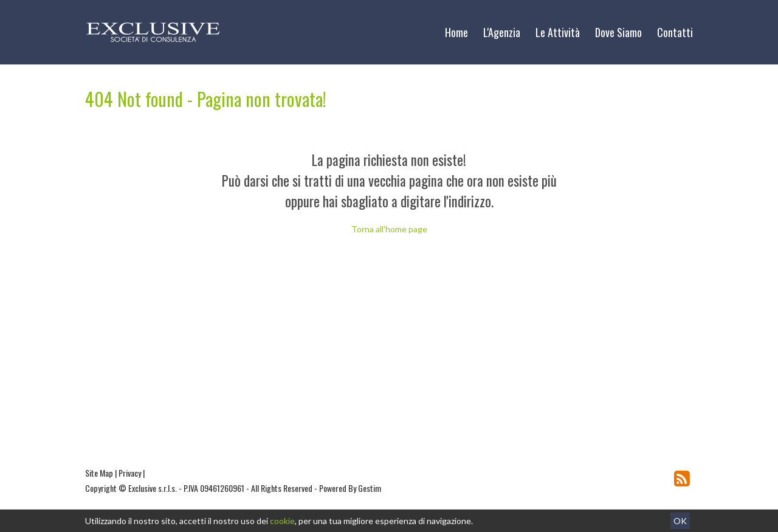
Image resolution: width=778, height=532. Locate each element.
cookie (282, 521)
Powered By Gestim (350, 488)
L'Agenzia (502, 32)
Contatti (675, 32)
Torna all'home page (389, 229)
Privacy (130, 473)
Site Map (99, 473)
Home (456, 32)
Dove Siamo (618, 32)
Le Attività (558, 32)
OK (680, 521)
